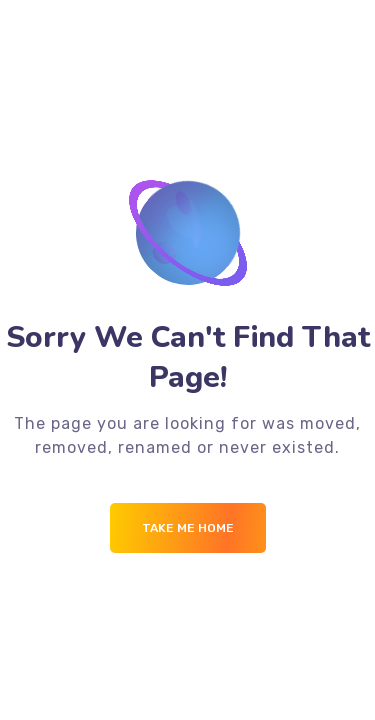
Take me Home (188, 528)
